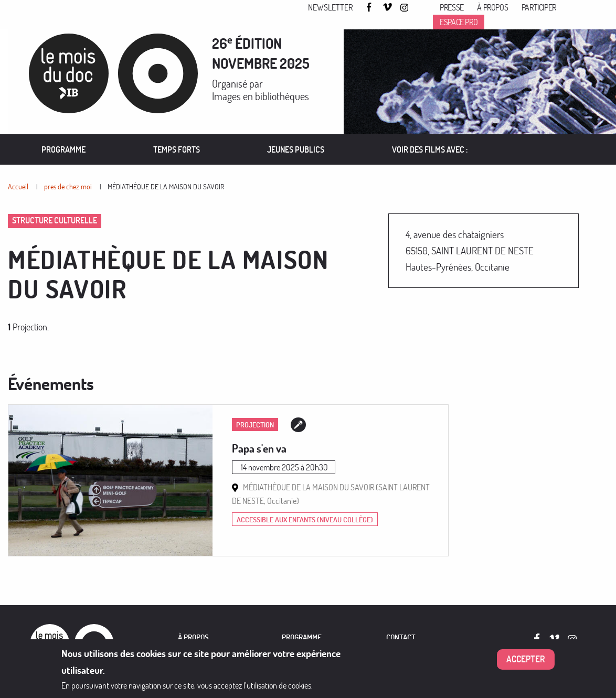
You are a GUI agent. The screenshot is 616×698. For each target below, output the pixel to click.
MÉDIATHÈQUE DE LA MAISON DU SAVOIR (166, 186)
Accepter (526, 659)
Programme (63, 149)
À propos (492, 7)
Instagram (405, 8)
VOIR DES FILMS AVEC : (430, 149)
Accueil (18, 186)
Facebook (370, 7)
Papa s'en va (259, 448)
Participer (539, 7)
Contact (401, 637)
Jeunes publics (296, 149)
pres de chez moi (68, 186)
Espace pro (459, 22)
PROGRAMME (302, 637)
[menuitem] (63, 149)
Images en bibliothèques (261, 96)
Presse (452, 7)
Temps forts (177, 149)
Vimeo (388, 8)
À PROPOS (193, 637)
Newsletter (330, 7)
